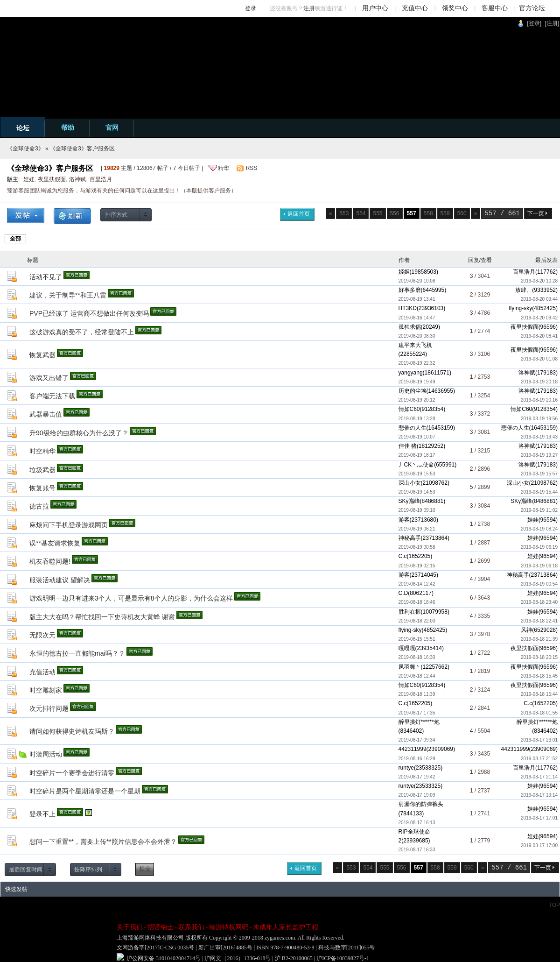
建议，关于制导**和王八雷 (68, 295)
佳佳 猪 (408, 446)
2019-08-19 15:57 (539, 474)
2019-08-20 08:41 (539, 336)
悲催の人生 (413, 428)
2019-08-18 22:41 (539, 621)
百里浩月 (101, 179)
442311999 (413, 749)
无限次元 (42, 635)
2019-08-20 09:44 (539, 299)
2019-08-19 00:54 (539, 584)
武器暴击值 (46, 414)
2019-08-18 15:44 (539, 694)
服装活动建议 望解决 (60, 580)
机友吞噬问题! (50, 561)
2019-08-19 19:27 (539, 455)
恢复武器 (42, 355)
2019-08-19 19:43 (539, 437)
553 (344, 213)
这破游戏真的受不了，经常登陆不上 (82, 332)
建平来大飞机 (415, 345)
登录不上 (42, 814)
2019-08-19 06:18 (539, 566)
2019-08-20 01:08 (539, 359)
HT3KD (408, 308)
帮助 (68, 127)
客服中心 (495, 8)
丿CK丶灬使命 (416, 465)
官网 (112, 127)
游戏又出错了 (49, 378)
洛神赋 (77, 179)
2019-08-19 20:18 (539, 382)
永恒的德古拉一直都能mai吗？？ (77, 653)
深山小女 (410, 483)
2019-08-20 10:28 (539, 281)
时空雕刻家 (46, 690)
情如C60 (409, 409)
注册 (309, 8)
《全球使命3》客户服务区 (82, 149)
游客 (404, 520)
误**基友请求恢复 (55, 543)
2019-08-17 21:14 (539, 777)
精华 (224, 168)
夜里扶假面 (52, 179)
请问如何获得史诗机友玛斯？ (72, 731)
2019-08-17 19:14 (539, 795)
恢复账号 (42, 488)
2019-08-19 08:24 (539, 529)
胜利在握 (410, 612)
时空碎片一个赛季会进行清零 (72, 773)
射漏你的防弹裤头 (421, 804)
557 (490, 213)
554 (361, 213)
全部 (15, 239)
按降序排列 (88, 870)
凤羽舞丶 (410, 667)
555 (378, 213)
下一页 (536, 213)
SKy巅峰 (409, 501)
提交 (145, 869)
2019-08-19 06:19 (539, 547)
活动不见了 (46, 277)
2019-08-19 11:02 (539, 510)
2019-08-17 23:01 (539, 740)
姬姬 (404, 272)
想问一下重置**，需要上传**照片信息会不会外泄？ (103, 842)
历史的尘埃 (413, 391)
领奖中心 (455, 8)
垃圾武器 (42, 470)
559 (445, 213)
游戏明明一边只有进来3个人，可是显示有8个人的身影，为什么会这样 (131, 598)
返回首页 (299, 214)
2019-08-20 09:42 (539, 318)
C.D (403, 593)
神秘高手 (410, 538)
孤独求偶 (410, 327)
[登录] (534, 23)
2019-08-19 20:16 (539, 400)
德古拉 (39, 506)
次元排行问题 (49, 708)
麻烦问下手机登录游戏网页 (69, 525)
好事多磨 (410, 290)
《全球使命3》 (25, 149)
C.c (403, 556)
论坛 (23, 128)
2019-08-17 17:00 (539, 845)
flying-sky (520, 308)
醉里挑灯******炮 (419, 722)
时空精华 (42, 451)
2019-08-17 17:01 (539, 818)
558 (428, 213)
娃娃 (29, 179)
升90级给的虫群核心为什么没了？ (79, 433)
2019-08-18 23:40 (539, 602)
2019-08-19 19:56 (539, 419)
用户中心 (375, 8)
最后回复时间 (26, 870)
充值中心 (415, 8)
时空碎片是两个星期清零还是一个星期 (85, 791)
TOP (554, 905)
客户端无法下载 (52, 396)
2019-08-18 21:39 (539, 639)
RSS (252, 168)
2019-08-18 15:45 (539, 676)
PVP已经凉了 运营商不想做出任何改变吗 (89, 313)
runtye (406, 768)
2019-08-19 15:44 (539, 492)
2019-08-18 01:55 (539, 713)
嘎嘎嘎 (407, 648)
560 (462, 213)
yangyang (411, 373)
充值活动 (42, 672)
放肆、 (524, 290)
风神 (526, 630)
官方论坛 (532, 8)
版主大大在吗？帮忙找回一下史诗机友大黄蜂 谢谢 (102, 617)
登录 (251, 8)
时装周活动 (46, 754)
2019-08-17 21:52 (539, 759)
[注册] (552, 23)
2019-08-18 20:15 (539, 657)
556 (395, 213)
